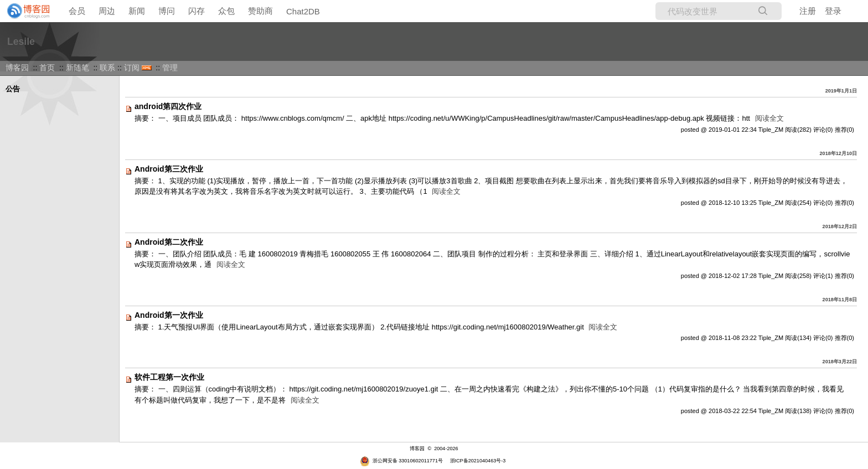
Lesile (21, 42)
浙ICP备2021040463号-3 (478, 461)
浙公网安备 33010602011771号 (401, 461)
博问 (167, 11)
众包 (226, 11)
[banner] (25, 11)
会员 (77, 11)
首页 (47, 68)
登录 (833, 11)
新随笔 (77, 68)
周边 (107, 11)
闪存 (197, 11)
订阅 (132, 68)
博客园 (17, 68)
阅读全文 (769, 118)
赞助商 (260, 11)
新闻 (137, 11)
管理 (170, 68)
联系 (107, 68)
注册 (808, 11)
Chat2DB (303, 11)
